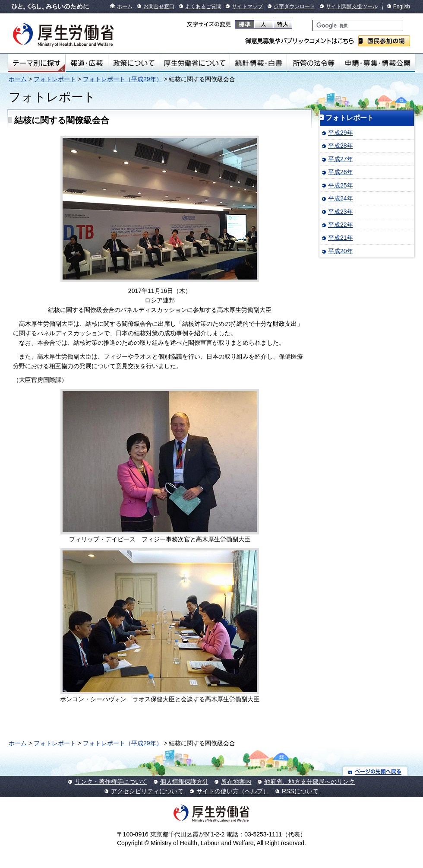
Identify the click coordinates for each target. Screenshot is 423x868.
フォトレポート (55, 79)
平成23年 (341, 212)
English (402, 6)
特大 (283, 24)
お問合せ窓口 (159, 6)
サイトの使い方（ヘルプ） (233, 791)
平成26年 (341, 172)
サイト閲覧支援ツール (352, 6)
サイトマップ (247, 6)
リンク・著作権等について (111, 782)
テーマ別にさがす (37, 63)
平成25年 (341, 185)
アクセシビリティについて (147, 791)
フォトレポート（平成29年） (123, 79)
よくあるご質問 (203, 6)
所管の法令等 (313, 63)
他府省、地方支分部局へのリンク (309, 782)
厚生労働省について (195, 63)
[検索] (358, 25)
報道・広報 (87, 63)
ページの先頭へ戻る (375, 771)
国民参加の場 (384, 41)
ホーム (125, 6)
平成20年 (341, 251)
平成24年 (341, 198)
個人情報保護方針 (184, 782)
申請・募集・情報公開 (377, 63)
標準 (245, 24)
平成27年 (341, 159)
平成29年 (341, 133)
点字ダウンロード (294, 6)
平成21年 (341, 238)
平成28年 (341, 146)
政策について (134, 63)
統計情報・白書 (258, 63)
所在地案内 (236, 782)
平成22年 (341, 225)
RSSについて (300, 791)
